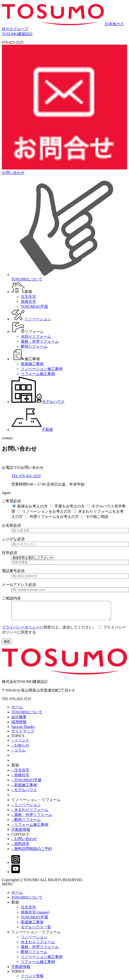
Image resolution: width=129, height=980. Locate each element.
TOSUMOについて (27, 716)
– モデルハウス (24, 793)
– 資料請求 (20, 847)
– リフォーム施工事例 (30, 828)
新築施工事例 (32, 926)
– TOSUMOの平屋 (26, 784)
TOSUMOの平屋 (34, 921)
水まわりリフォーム (38, 945)
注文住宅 (28, 911)
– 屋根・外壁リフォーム (32, 818)
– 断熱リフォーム (26, 823)
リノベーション (34, 940)
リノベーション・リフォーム (36, 803)
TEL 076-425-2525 (26, 476)
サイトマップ (23, 735)
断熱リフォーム (34, 955)
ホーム (17, 711)
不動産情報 (21, 833)
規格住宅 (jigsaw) (35, 916)
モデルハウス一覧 (36, 931)
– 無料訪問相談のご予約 (32, 852)
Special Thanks (23, 730)
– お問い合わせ (24, 842)
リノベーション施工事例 (42, 960)
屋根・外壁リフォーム (40, 950)
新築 (15, 769)
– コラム (18, 754)
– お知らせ (20, 749)
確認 (7, 645)
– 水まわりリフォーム (30, 813)
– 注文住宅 (20, 774)
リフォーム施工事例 (38, 965)
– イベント (20, 744)
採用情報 (19, 725)
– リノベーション (26, 808)
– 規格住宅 (20, 779)
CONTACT (20, 838)
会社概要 (19, 720)
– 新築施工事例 (24, 788)
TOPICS (18, 739)
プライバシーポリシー (21, 631)
